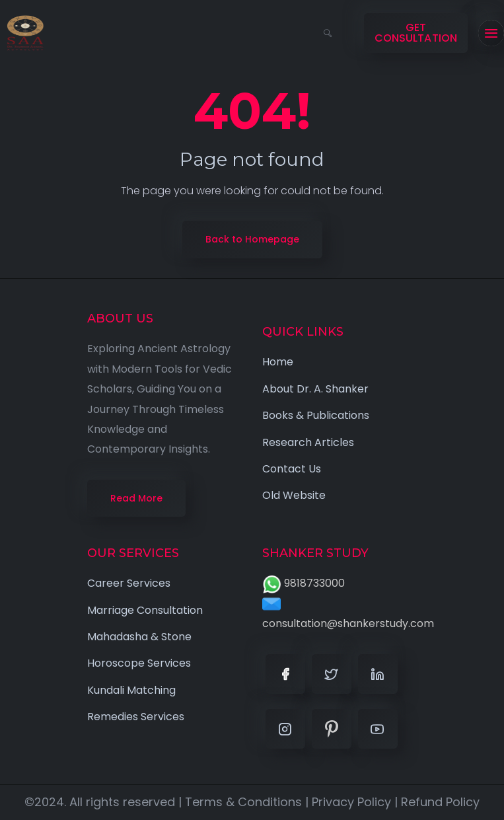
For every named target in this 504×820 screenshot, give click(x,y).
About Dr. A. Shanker (315, 389)
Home (278, 362)
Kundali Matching (131, 690)
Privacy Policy (351, 802)
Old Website (294, 495)
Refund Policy (440, 802)
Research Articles (308, 442)
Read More (136, 498)
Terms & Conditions (243, 802)
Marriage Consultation (145, 610)
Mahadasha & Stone (139, 637)
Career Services (129, 583)
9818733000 (304, 583)
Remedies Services (136, 717)
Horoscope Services (139, 663)
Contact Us (292, 469)
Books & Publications (316, 415)
